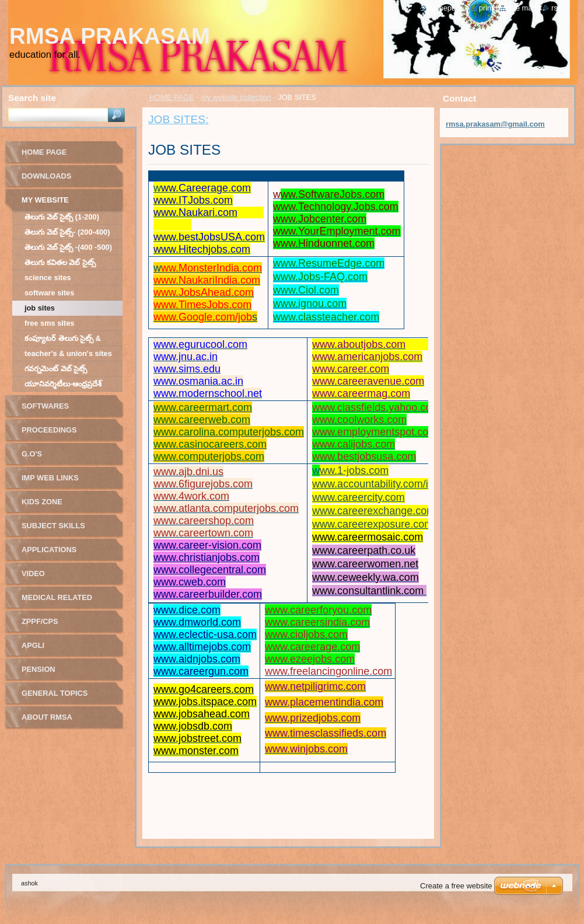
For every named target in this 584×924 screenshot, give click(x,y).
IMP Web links (50, 478)
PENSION (39, 669)
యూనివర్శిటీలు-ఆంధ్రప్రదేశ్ (63, 384)
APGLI (33, 645)
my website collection (236, 97)
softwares (45, 406)
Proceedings (49, 430)
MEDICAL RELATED (57, 597)
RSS (556, 8)
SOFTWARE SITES (49, 293)
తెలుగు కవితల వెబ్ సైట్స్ (60, 262)
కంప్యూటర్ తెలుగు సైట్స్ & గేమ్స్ (63, 340)
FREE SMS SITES (49, 323)
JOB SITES (40, 308)
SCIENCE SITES (48, 278)
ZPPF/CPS (40, 621)
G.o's (32, 454)
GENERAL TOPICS (55, 693)
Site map (522, 8)
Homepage (446, 8)
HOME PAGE (172, 97)
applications (49, 550)
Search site (32, 98)
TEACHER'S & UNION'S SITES (68, 353)
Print (486, 8)
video (33, 573)
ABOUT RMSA (47, 717)
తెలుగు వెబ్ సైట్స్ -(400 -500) (68, 247)
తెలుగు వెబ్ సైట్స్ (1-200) (62, 217)
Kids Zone (42, 502)
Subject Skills (53, 526)
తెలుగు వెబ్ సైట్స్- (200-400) (67, 232)
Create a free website (456, 886)
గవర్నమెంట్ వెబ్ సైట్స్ (56, 369)
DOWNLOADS (46, 176)
